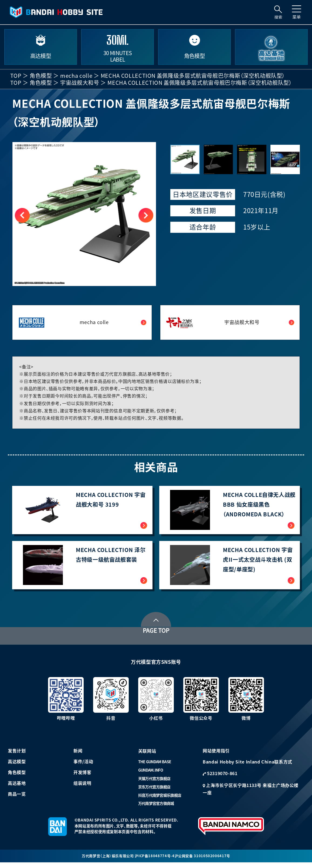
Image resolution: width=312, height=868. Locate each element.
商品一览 (17, 799)
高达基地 (17, 788)
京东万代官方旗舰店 (154, 792)
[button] (146, 215)
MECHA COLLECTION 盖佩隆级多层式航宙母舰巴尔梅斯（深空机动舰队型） (193, 76)
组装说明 (82, 788)
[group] (84, 214)
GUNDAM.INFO (151, 775)
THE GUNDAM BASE (155, 767)
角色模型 (41, 76)
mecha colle (76, 76)
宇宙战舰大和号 (80, 83)
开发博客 (82, 777)
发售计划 (17, 756)
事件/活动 (83, 766)
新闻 (78, 756)
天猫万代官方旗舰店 (154, 783)
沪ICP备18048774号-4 (155, 861)
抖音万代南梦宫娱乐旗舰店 (160, 800)
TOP (16, 76)
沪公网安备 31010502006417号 (205, 861)
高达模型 (17, 766)
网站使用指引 (216, 756)
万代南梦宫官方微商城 (156, 808)
